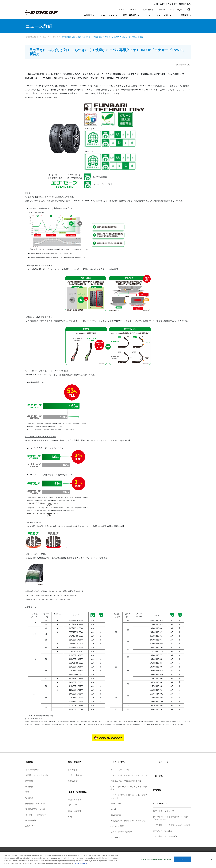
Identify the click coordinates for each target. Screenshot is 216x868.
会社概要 (29, 787)
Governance (116, 815)
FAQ (70, 816)
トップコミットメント (120, 770)
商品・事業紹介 (131, 15)
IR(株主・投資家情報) (77, 792)
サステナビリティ (166, 15)
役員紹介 (29, 798)
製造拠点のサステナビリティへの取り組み (129, 821)
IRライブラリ (74, 805)
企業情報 (89, 15)
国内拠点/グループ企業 (35, 804)
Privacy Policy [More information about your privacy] (81, 863)
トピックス (134, 10)
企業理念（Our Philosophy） (38, 775)
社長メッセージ (32, 770)
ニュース (121, 10)
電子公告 (162, 10)
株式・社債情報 (75, 811)
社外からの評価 (117, 826)
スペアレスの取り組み (163, 831)
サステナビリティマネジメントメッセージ (129, 775)
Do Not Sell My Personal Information (156, 859)
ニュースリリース (161, 762)
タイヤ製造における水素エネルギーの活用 (171, 825)
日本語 (172, 10)
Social (113, 809)
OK (182, 859)
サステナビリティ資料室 (121, 832)
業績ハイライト (75, 800)
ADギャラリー (31, 826)
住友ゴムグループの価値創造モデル (126, 781)
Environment (116, 804)
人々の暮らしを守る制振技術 (166, 836)
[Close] (212, 859)
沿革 (27, 792)
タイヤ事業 (73, 770)
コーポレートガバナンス (36, 815)
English (180, 10)
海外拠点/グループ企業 (35, 809)
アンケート (115, 838)
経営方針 (29, 781)
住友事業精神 (31, 820)
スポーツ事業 (75, 775)
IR (148, 15)
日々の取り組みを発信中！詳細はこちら (173, 4)
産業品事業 (73, 781)
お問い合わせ (148, 10)
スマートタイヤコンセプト (165, 811)
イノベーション (109, 15)
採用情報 (186, 15)
